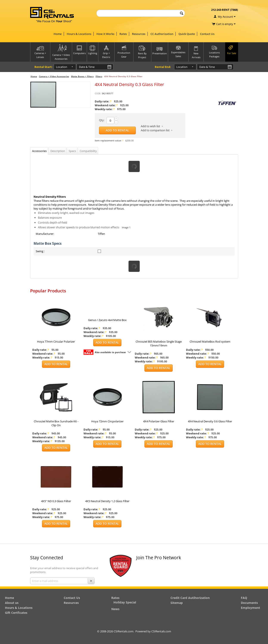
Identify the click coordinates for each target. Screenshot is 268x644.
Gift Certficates (16, 613)
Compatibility (88, 151)
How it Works (105, 34)
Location (58, 67)
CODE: (98, 93)
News (115, 609)
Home (58, 34)
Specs (72, 151)
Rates (123, 34)
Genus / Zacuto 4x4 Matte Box (107, 320)
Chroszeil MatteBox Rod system (210, 342)
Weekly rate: (105, 109)
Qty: (102, 120)
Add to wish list (150, 126)
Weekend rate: (106, 105)
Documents (249, 603)
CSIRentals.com (161, 631)
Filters (99, 76)
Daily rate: (103, 101)
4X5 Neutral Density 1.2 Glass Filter (107, 501)
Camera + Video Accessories (54, 76)
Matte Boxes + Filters (82, 76)
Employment (250, 608)
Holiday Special (125, 602)
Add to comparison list (155, 130)
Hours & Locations (79, 34)
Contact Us (207, 34)
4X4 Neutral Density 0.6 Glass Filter (210, 421)
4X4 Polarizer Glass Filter (159, 421)
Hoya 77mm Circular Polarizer (56, 342)
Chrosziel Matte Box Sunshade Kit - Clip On (56, 423)
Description (58, 151)
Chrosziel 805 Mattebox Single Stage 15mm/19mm (159, 343)
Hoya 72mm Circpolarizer (107, 421)
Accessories (39, 151)
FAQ (244, 598)
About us (12, 603)
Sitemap (177, 603)
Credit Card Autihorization (190, 598)
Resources (139, 34)
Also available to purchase (110, 352)
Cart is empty (226, 24)
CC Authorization (162, 34)
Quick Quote (187, 34)
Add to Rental (117, 130)
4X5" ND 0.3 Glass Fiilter (56, 501)
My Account (225, 17)
